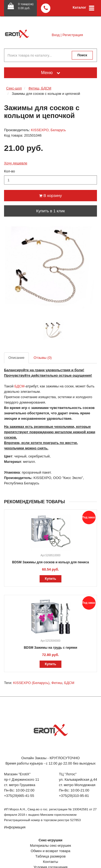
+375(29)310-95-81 (74, 796)
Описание (16, 358)
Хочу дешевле (16, 163)
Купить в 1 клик (50, 211)
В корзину (50, 195)
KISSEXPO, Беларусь (48, 130)
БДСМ (69, 683)
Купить (51, 579)
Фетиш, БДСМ (40, 88)
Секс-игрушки (50, 840)
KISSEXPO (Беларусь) (31, 683)
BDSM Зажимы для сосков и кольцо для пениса (50, 562)
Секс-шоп (14, 88)
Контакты (50, 862)
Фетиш (57, 683)
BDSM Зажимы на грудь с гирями (50, 648)
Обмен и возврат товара (50, 851)
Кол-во (9, 171)
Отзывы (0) (43, 358)
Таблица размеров (50, 856)
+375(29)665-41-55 (19, 796)
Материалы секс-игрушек (50, 846)
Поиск (82, 55)
